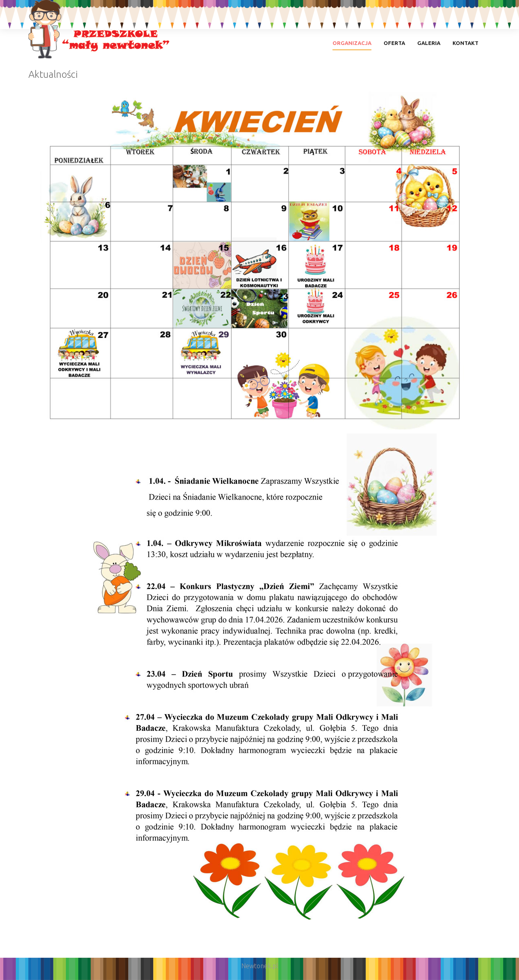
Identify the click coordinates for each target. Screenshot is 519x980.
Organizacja (352, 43)
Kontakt (465, 43)
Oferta (394, 43)
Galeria (429, 43)
